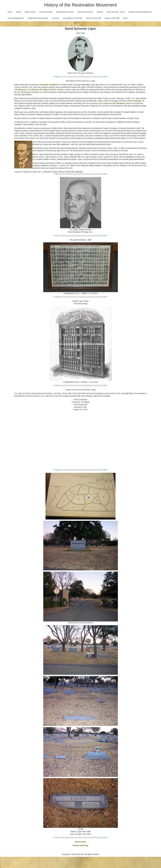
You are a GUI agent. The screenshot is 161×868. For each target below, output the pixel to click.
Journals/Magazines (16, 18)
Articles (100, 12)
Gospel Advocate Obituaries (140, 12)
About (19, 12)
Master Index (30, 12)
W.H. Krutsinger (135, 101)
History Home (80, 842)
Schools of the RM (93, 18)
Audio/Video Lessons (65, 12)
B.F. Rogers (44, 90)
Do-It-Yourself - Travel (116, 12)
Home (10, 12)
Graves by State (46, 12)
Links (125, 18)
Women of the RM (112, 18)
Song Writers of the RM (72, 18)
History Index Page (80, 845)
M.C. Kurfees (58, 90)
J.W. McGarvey (20, 90)
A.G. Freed (104, 103)
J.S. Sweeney (33, 90)
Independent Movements (38, 18)
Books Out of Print (85, 12)
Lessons (56, 18)
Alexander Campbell (49, 85)
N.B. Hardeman (119, 103)
